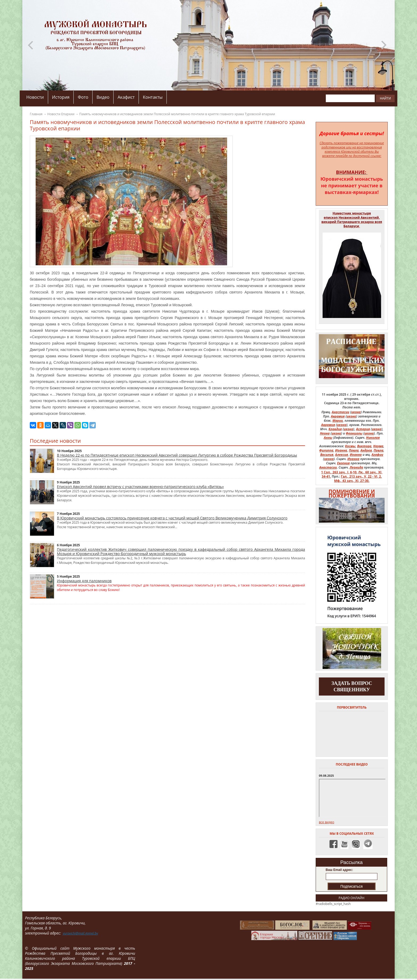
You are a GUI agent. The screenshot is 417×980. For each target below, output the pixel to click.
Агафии (377, 455)
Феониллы (354, 433)
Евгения (343, 463)
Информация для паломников (84, 581)
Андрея (366, 450)
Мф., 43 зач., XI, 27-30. (352, 481)
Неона (325, 433)
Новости (35, 97)
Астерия (363, 429)
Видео (103, 97)
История (61, 97)
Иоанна (341, 450)
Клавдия (335, 429)
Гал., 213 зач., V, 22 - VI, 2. (361, 476)
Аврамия (338, 416)
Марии (338, 421)
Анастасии (340, 412)
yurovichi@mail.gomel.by (80, 933)
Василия (327, 455)
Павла (354, 450)
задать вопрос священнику (352, 687)
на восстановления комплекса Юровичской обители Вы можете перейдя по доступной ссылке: (352, 152)
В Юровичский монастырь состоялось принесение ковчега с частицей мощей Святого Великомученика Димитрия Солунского (172, 518)
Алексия (342, 455)
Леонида (356, 467)
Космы (350, 446)
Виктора (364, 446)
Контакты (153, 97)
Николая (373, 438)
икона (356, 412)
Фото (83, 97)
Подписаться (352, 886)
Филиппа (326, 450)
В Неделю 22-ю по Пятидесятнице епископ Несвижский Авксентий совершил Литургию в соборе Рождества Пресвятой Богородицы (177, 455)
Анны (328, 438)
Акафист (126, 97)
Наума (378, 446)
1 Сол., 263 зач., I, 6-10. (339, 472)
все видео (327, 822)
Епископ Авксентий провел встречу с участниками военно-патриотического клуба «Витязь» (140, 487)
